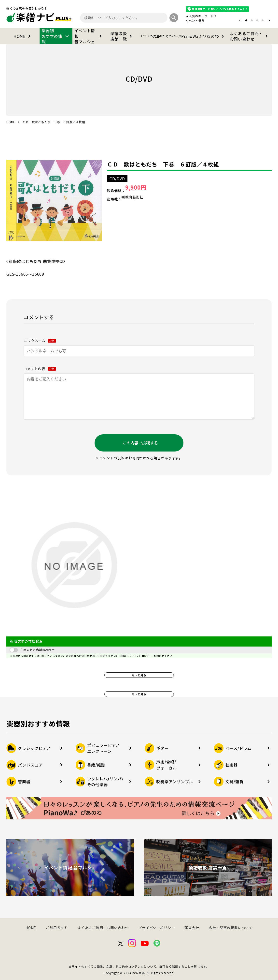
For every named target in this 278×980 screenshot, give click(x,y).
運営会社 (192, 928)
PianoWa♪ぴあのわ (183, 36)
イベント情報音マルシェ (89, 36)
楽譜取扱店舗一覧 (122, 36)
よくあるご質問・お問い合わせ (250, 36)
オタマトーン (180, 20)
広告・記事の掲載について (231, 928)
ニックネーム (40, 341)
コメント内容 (40, 369)
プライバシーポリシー (156, 928)
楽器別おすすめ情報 (56, 36)
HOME (23, 36)
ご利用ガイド (57, 928)
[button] (240, 20)
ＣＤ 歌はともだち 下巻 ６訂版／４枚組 (163, 164)
